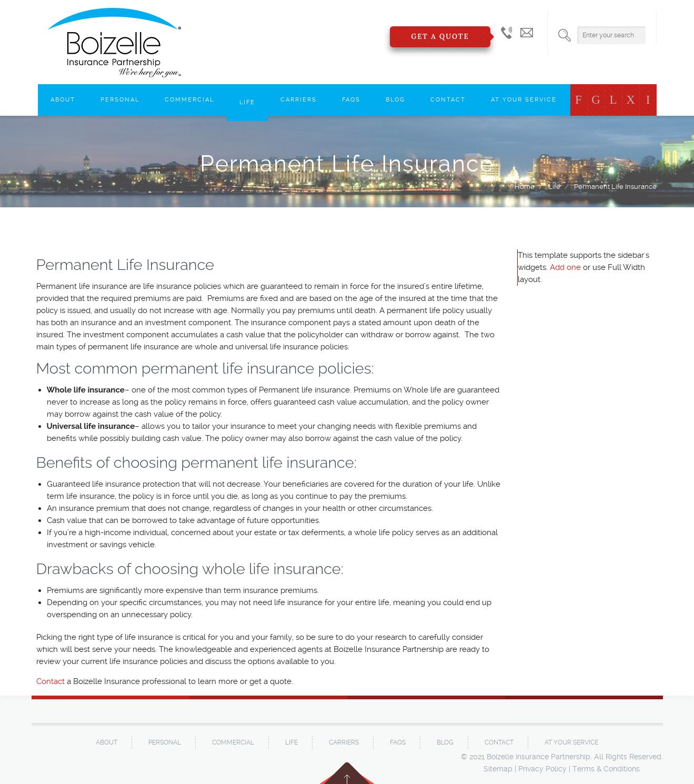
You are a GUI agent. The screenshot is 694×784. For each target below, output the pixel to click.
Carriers (299, 100)
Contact (448, 100)
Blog (395, 100)
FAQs (351, 100)
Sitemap (498, 769)
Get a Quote (440, 37)
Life (247, 102)
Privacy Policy (542, 769)
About (63, 100)
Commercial (189, 100)
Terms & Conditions (606, 769)
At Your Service (524, 100)
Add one (565, 267)
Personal (120, 100)
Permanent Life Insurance (615, 187)
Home (525, 187)
